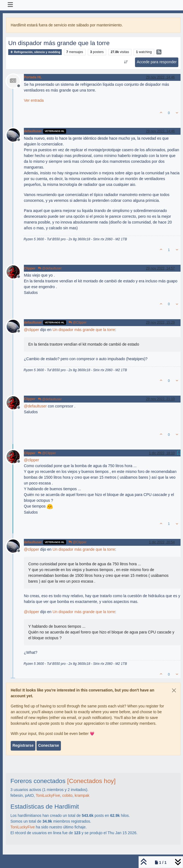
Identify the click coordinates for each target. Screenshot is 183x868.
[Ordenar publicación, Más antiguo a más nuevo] (126, 62)
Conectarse (49, 745)
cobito (67, 795)
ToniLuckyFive (48, 795)
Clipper (30, 268)
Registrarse (23, 745)
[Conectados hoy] (91, 781)
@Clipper (78, 323)
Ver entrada (34, 100)
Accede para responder (157, 62)
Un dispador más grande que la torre (84, 330)
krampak (82, 795)
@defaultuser (50, 268)
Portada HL (33, 77)
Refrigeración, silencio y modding (35, 52)
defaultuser (33, 131)
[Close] (174, 690)
